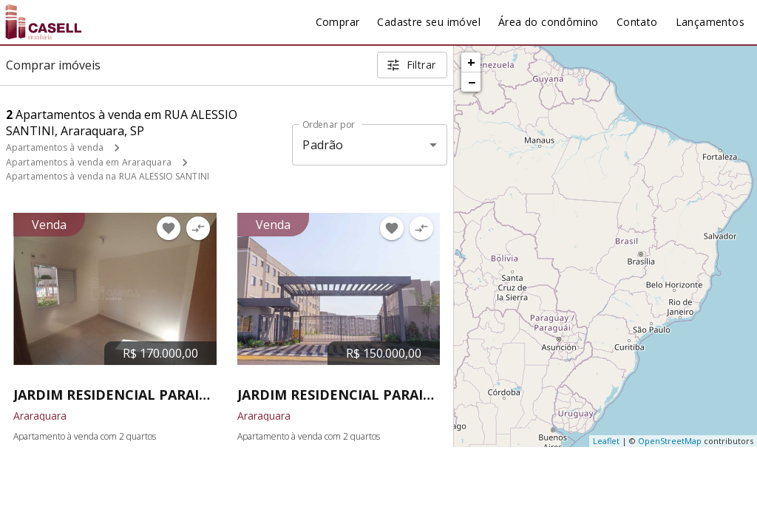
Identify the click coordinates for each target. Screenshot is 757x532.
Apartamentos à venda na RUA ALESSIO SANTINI (108, 176)
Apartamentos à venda (55, 147)
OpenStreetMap (670, 441)
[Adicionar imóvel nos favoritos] (169, 228)
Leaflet (606, 441)
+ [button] (471, 62)
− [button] (472, 82)
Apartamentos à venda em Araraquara (89, 162)
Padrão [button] (323, 145)
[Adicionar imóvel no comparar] (198, 228)
